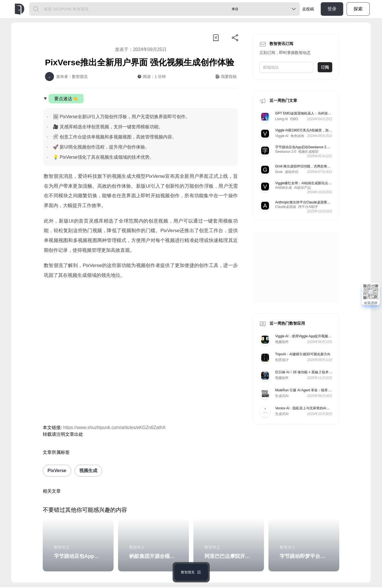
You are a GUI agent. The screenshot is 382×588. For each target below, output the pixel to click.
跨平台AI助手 (308, 207)
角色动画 (297, 136)
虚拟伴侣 (291, 172)
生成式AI (282, 396)
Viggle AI (282, 136)
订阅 (325, 67)
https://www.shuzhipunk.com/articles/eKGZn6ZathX (114, 427)
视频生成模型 (308, 152)
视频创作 (282, 342)
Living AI (282, 119)
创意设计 (282, 360)
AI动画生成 (283, 188)
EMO (294, 119)
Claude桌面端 (286, 207)
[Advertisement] (141, 331)
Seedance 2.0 (286, 152)
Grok (279, 172)
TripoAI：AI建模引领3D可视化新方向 (303, 354)
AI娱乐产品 (302, 188)
